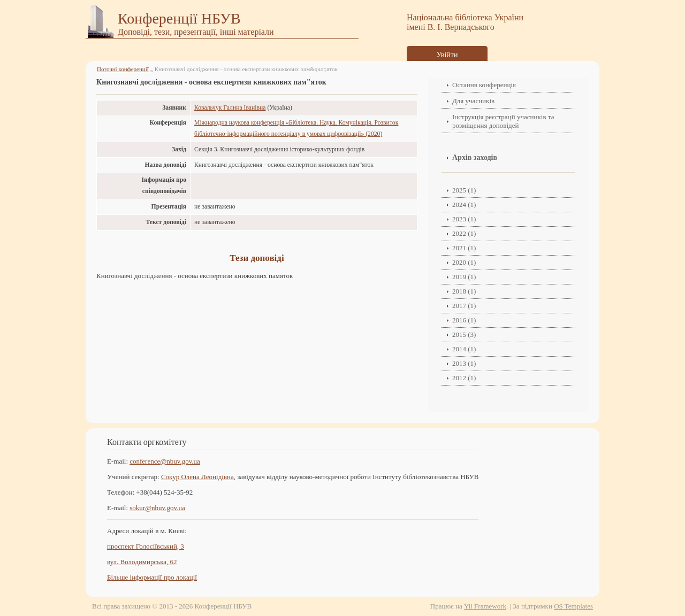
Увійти (447, 55)
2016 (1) (464, 320)
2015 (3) (464, 334)
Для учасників (473, 101)
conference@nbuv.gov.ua (165, 461)
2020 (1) (464, 262)
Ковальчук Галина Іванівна (230, 108)
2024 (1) (464, 205)
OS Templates (573, 606)
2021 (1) (464, 248)
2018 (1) (464, 291)
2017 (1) (464, 306)
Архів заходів (475, 157)
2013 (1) (464, 363)
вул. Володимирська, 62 (142, 562)
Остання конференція (484, 85)
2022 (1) (464, 233)
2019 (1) (464, 277)
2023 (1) (464, 219)
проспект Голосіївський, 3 (146, 546)
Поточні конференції (123, 69)
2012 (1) (464, 378)
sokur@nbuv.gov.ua (157, 508)
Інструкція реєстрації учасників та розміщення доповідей (503, 121)
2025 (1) (464, 190)
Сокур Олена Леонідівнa (197, 477)
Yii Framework (485, 606)
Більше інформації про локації (152, 577)
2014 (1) (464, 349)
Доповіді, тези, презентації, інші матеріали (196, 32)
